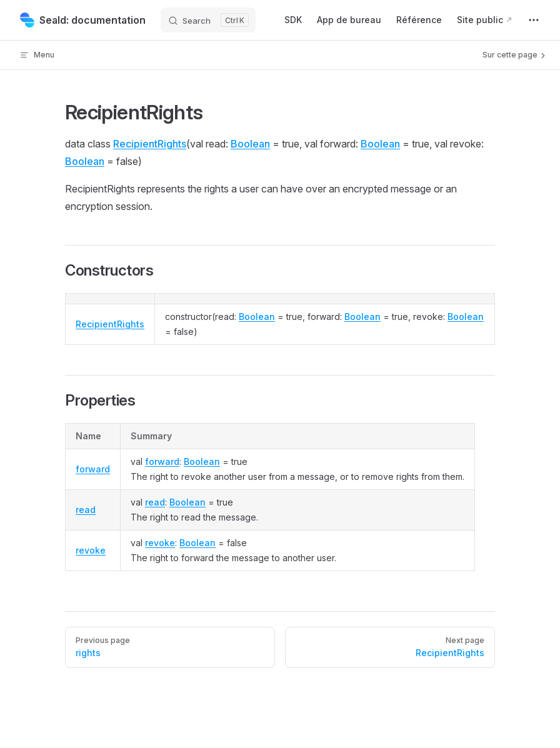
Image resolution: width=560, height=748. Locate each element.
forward (93, 469)
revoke (91, 550)
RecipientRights (150, 144)
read (86, 510)
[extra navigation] (534, 20)
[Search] (208, 20)
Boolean (250, 144)
